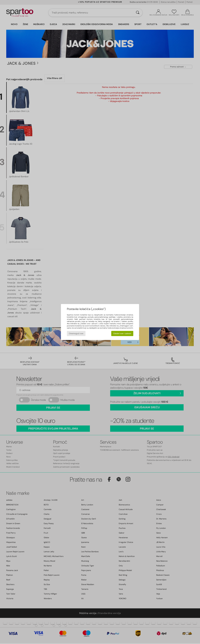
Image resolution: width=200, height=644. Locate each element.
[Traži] (138, 13)
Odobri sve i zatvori (122, 333)
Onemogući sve (76, 333)
